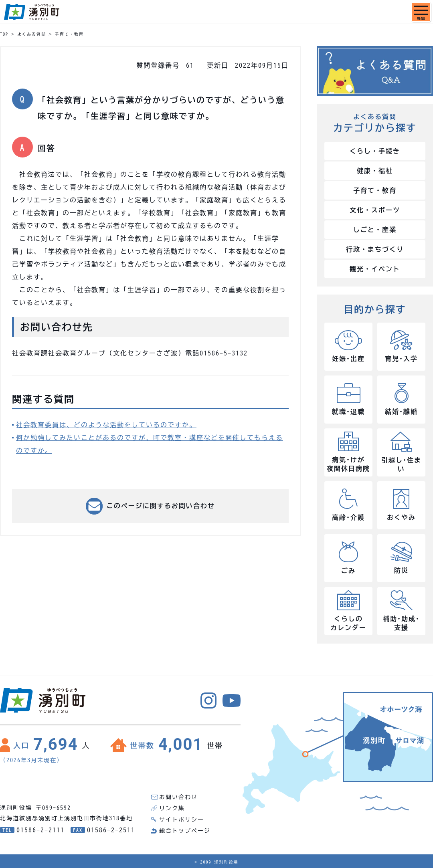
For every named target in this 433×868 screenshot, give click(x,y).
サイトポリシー (182, 820)
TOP (4, 34)
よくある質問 (32, 34)
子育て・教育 (69, 34)
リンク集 (172, 808)
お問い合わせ (178, 797)
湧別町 (32, 12)
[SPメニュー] (421, 12)
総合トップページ (185, 831)
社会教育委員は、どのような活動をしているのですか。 (106, 425)
